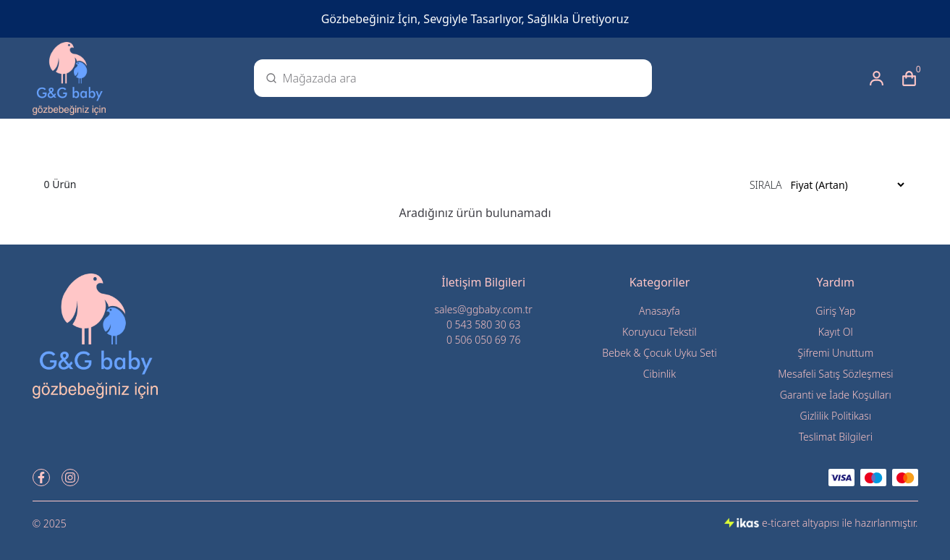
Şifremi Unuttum (835, 353)
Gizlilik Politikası (836, 416)
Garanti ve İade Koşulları (836, 395)
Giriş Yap (835, 311)
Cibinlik (660, 374)
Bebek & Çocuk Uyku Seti (659, 353)
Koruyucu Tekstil (660, 332)
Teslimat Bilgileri (836, 437)
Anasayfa (660, 311)
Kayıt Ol (836, 332)
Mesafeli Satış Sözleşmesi (835, 374)
